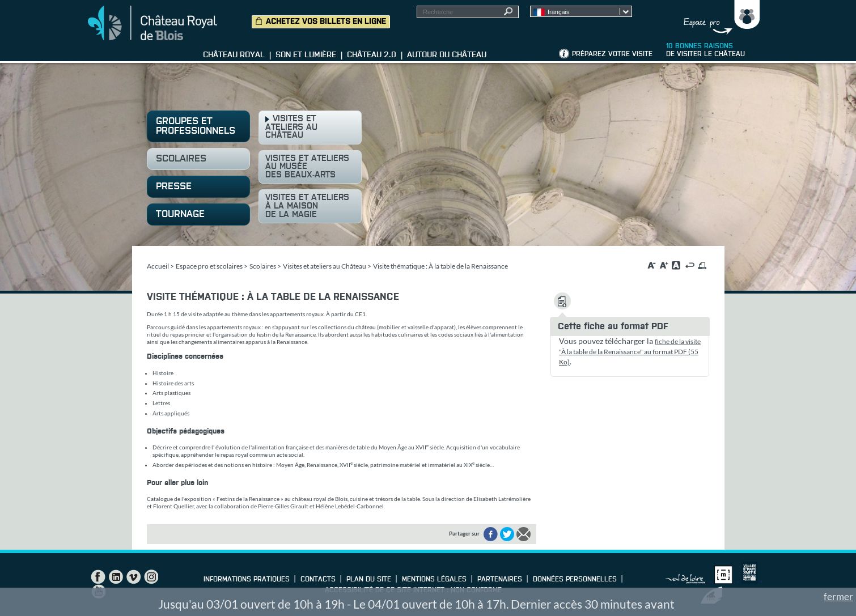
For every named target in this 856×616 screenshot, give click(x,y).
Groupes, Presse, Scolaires (719, 18)
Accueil (158, 266)
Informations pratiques (247, 580)
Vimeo (133, 577)
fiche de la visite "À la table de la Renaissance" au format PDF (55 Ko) (630, 352)
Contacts (318, 580)
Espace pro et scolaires (209, 266)
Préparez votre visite (612, 54)
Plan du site (369, 580)
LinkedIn (116, 577)
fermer (838, 596)
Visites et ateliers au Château (325, 266)
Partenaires (500, 580)
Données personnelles (575, 580)
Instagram (151, 577)
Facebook (98, 577)
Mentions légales (434, 580)
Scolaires (263, 266)
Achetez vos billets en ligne (326, 22)
